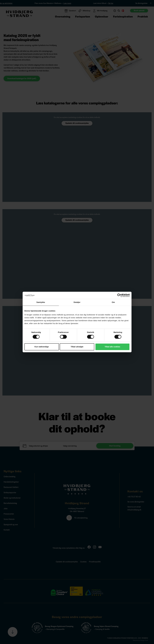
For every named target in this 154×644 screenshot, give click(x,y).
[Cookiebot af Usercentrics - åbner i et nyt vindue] (119, 295)
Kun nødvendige (42, 347)
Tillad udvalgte (77, 347)
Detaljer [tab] (77, 302)
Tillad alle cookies (112, 347)
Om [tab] (113, 302)
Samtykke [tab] (41, 302)
